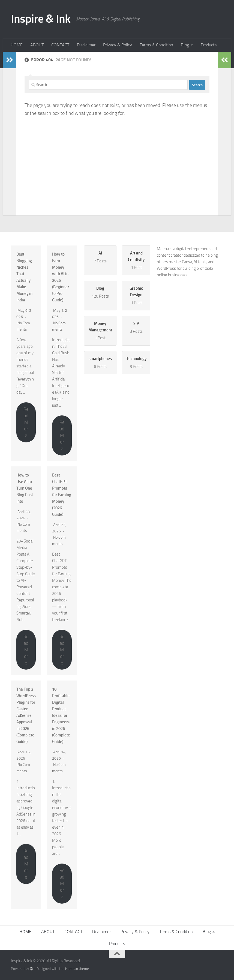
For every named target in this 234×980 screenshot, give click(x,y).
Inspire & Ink (41, 19)
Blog (185, 45)
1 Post (136, 260)
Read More (26, 422)
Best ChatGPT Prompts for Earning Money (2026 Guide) (62, 495)
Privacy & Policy (118, 45)
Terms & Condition (156, 45)
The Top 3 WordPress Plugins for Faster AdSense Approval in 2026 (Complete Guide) (26, 715)
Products (209, 45)
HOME (17, 45)
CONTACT (60, 45)
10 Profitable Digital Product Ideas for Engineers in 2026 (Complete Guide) (61, 715)
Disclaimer (86, 45)
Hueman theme (77, 969)
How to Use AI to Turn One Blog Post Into (25, 488)
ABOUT (37, 45)
